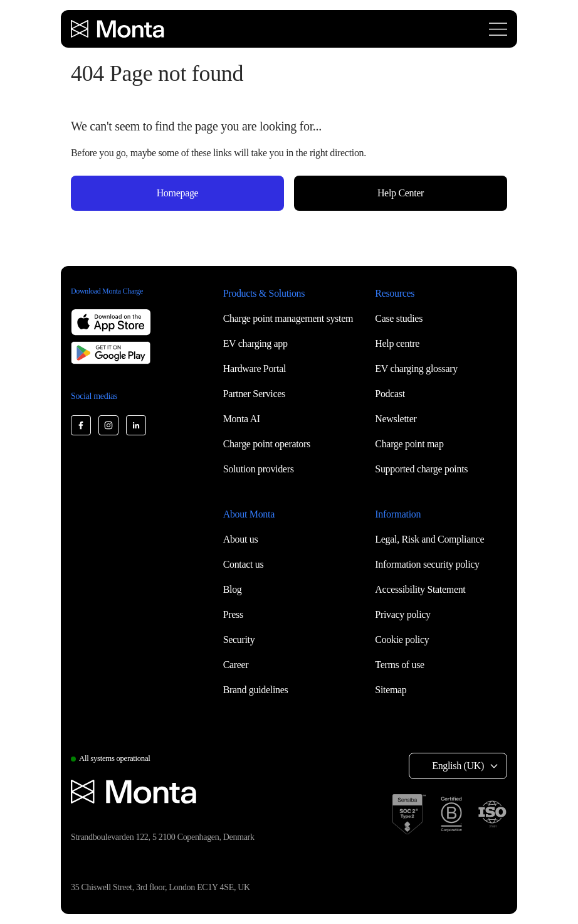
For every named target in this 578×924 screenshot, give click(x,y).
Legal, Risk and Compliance (429, 539)
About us (241, 539)
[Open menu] (498, 29)
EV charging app (255, 343)
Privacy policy (402, 614)
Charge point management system (288, 318)
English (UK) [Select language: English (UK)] (458, 766)
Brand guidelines (256, 690)
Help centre (397, 343)
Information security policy (427, 564)
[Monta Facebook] (81, 425)
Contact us (244, 564)
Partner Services (254, 394)
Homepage (178, 193)
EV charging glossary (416, 369)
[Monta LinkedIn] (136, 425)
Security (239, 640)
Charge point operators (267, 444)
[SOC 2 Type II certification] (409, 814)
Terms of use (400, 665)
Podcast (390, 394)
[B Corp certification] (451, 814)
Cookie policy (402, 640)
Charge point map (409, 444)
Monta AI (242, 419)
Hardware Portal (255, 369)
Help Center (401, 193)
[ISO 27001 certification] (492, 814)
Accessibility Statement (420, 589)
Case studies (399, 318)
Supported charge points (421, 469)
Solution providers (259, 469)
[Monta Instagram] (108, 425)
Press (233, 614)
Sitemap (391, 690)
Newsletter (396, 419)
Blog (233, 589)
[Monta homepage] (118, 29)
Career (236, 665)
